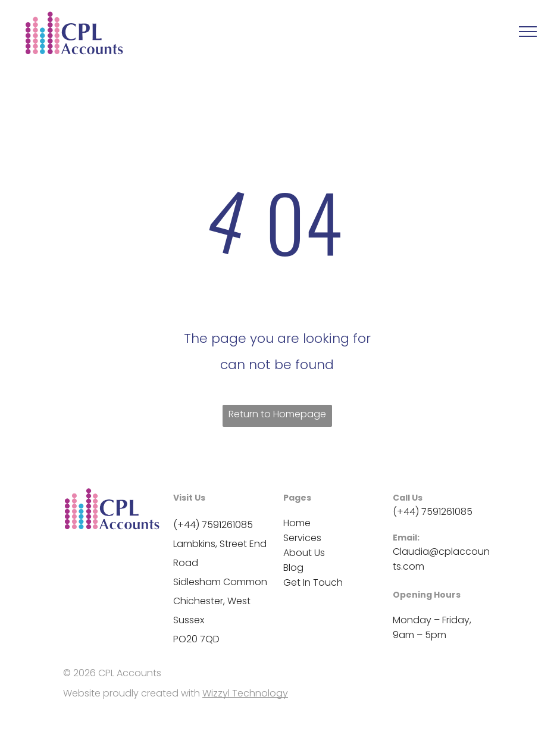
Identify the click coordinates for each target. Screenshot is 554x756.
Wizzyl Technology (245, 693)
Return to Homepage (277, 414)
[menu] (528, 32)
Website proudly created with (132, 693)
